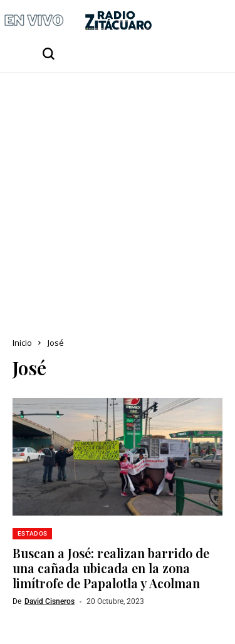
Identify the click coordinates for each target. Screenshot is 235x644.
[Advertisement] (118, 196)
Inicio (22, 343)
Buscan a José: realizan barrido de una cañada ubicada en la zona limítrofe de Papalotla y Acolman (111, 568)
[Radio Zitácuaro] (118, 20)
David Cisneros (50, 601)
